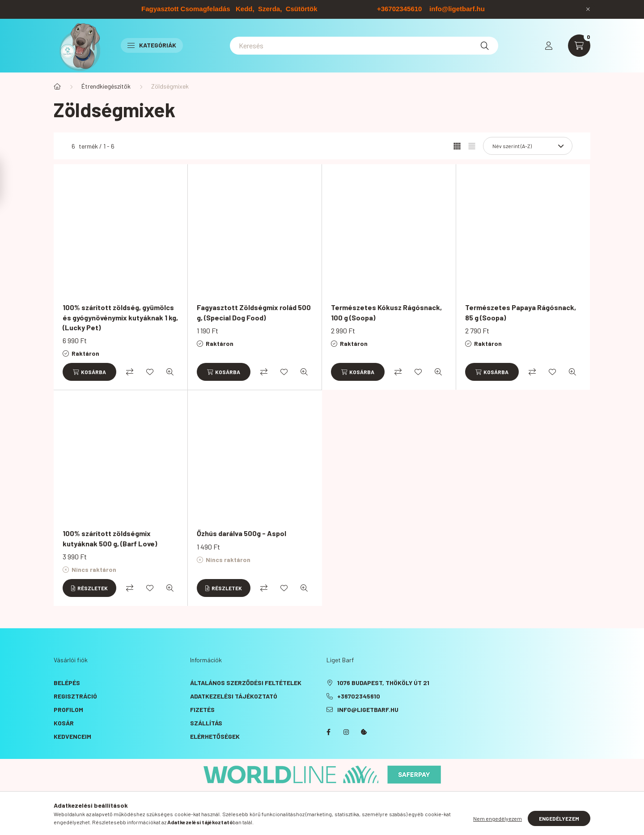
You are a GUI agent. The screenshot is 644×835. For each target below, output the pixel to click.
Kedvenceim (72, 736)
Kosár (64, 723)
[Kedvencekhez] (150, 372)
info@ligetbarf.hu (368, 709)
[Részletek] (89, 588)
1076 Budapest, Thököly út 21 (383, 683)
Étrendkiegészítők (106, 86)
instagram (346, 732)
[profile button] (549, 46)
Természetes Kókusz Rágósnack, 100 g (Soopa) (386, 312)
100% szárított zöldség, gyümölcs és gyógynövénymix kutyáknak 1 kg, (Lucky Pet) (120, 317)
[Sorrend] (528, 146)
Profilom (68, 709)
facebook (328, 732)
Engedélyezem (559, 819)
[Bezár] (588, 9)
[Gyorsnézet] (170, 372)
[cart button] (579, 46)
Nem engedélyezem (498, 819)
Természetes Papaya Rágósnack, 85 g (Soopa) (521, 312)
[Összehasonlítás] (130, 372)
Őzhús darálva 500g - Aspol (241, 533)
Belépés (67, 683)
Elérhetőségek (215, 736)
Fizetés (202, 709)
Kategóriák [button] (152, 45)
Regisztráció (75, 696)
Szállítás (206, 723)
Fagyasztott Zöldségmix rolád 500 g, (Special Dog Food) (254, 312)
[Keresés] (364, 46)
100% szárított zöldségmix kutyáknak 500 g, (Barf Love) (110, 538)
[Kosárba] (89, 372)
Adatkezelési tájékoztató (234, 696)
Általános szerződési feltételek (246, 683)
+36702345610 (359, 696)
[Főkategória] (57, 86)
